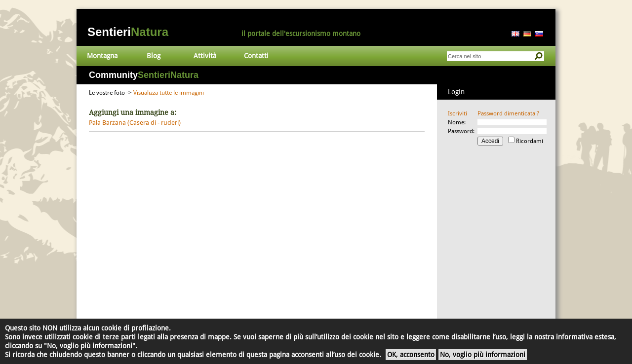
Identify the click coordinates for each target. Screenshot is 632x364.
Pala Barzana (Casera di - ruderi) (135, 123)
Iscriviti (457, 113)
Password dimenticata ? (508, 113)
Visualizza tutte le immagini (169, 93)
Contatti (256, 56)
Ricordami (530, 141)
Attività (205, 56)
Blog (154, 56)
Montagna (102, 56)
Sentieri (128, 32)
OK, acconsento (411, 355)
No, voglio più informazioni (483, 355)
